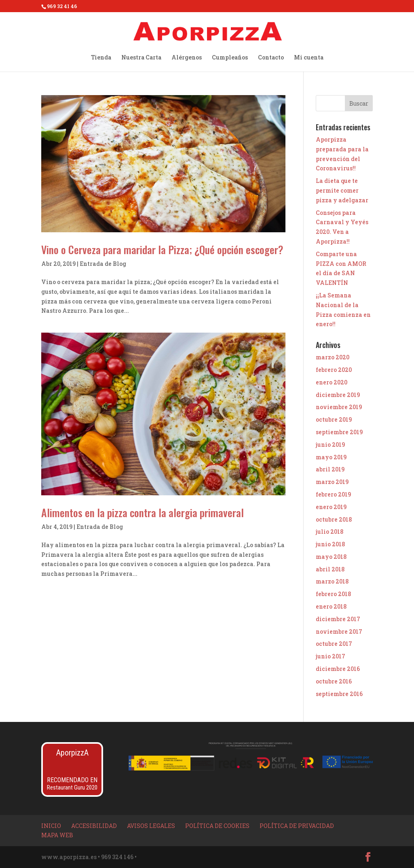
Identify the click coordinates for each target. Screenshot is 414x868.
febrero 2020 (334, 370)
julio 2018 (330, 532)
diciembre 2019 (338, 395)
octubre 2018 (334, 519)
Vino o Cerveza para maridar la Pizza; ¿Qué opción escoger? (162, 249)
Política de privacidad (297, 826)
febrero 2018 (333, 594)
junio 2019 (330, 445)
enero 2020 (332, 382)
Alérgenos (187, 58)
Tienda (101, 58)
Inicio (51, 826)
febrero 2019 (333, 494)
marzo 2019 (332, 482)
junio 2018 (330, 544)
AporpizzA (72, 753)
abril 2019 (330, 469)
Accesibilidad (94, 826)
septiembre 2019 (339, 432)
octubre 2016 (334, 681)
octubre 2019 (334, 419)
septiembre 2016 (339, 694)
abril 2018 (330, 569)
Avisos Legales (151, 826)
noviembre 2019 (339, 407)
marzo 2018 (332, 581)
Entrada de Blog (103, 264)
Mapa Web (57, 835)
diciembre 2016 (338, 669)
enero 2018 (331, 606)
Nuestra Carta (141, 58)
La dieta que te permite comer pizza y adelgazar (342, 190)
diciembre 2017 (338, 619)
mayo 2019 (331, 457)
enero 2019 (331, 507)
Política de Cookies (217, 826)
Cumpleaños (230, 58)
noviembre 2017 (339, 631)
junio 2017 (331, 656)
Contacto (271, 58)
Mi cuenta (309, 58)
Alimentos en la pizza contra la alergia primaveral (143, 513)
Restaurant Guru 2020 (72, 787)
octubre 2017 (334, 644)
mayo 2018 (331, 557)
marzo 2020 (333, 357)
